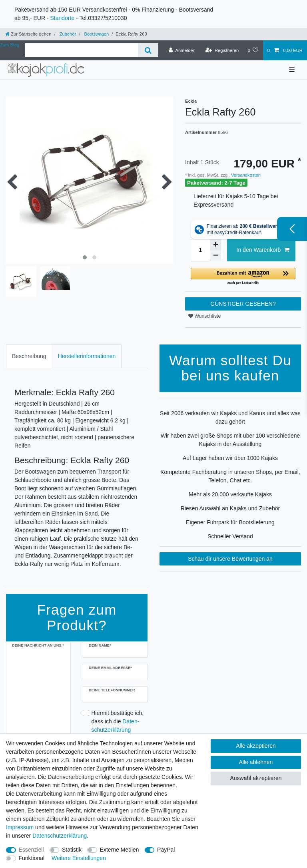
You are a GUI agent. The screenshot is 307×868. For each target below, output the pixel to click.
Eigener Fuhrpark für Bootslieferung (230, 522)
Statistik (72, 850)
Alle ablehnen (256, 762)
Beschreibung (29, 356)
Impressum (20, 827)
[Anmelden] (182, 50)
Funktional (32, 858)
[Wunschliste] (253, 50)
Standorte (62, 18)
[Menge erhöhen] (215, 245)
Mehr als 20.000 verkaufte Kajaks (230, 494)
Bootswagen (96, 34)
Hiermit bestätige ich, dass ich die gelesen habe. (118, 726)
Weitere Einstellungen (79, 858)
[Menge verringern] (215, 256)
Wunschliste (204, 316)
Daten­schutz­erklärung (60, 836)
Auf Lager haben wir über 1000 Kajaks (230, 458)
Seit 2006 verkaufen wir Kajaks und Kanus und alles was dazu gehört (230, 417)
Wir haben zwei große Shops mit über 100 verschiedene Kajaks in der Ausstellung (230, 440)
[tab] (29, 356)
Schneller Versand (230, 536)
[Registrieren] (222, 50)
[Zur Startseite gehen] (28, 34)
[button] (243, 277)
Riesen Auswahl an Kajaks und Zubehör (230, 508)
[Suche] (148, 50)
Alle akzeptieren (256, 746)
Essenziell (31, 850)
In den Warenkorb (263, 250)
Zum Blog (10, 45)
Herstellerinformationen (87, 356)
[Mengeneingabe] (200, 250)
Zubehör (67, 34)
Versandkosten (245, 175)
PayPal (166, 850)
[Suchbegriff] (82, 50)
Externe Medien (120, 850)
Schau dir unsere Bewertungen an (230, 559)
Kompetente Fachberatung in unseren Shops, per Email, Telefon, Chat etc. (230, 476)
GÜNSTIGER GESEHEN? (243, 304)
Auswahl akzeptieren (256, 778)
